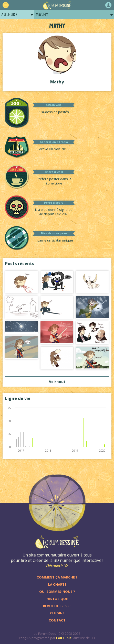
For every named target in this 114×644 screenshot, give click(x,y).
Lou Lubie (64, 638)
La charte (57, 584)
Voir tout (57, 382)
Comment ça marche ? (57, 577)
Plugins (57, 613)
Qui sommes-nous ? (57, 592)
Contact (57, 620)
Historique (57, 599)
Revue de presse (57, 606)
